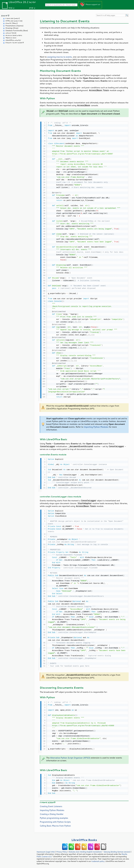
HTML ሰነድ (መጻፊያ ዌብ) (14, 21)
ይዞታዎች (5, 16)
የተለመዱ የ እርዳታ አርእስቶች (15, 43)
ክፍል (10, 8)
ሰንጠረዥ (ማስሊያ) (12, 23)
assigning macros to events (60, 57)
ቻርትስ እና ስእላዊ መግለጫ (14, 35)
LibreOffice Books (84, 839)
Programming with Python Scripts (55, 821)
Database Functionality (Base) (17, 31)
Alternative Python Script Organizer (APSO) (70, 757)
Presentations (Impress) (14, 26)
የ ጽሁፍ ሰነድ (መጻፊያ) (13, 18)
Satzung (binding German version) (117, 851)
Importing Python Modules (96, 427)
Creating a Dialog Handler (52, 813)
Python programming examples (54, 817)
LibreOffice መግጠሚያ (13, 40)
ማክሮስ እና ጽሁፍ (11, 38)
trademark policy (98, 860)
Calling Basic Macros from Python (55, 825)
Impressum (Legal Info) (46, 851)
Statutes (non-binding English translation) (85, 851)
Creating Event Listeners (51, 805)
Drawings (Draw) (12, 28)
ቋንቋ (31, 8)
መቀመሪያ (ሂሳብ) (11, 33)
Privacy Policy (62, 851)
